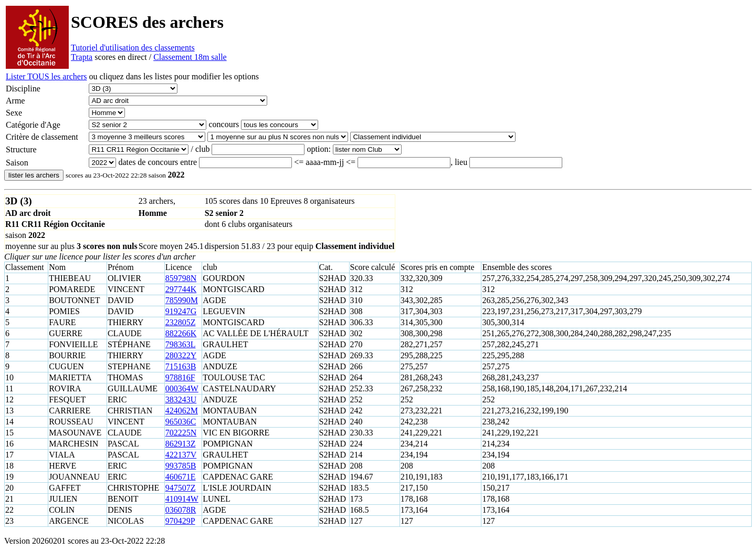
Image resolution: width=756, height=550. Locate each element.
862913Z (181, 444)
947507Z (181, 488)
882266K (181, 333)
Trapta (82, 57)
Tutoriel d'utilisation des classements (133, 48)
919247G (181, 311)
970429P (180, 521)
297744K (181, 289)
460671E (181, 477)
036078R (181, 510)
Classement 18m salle (190, 57)
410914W (182, 499)
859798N (181, 278)
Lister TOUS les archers (46, 76)
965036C (181, 422)
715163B (181, 366)
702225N (181, 433)
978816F (180, 377)
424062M (182, 411)
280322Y (181, 355)
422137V (181, 455)
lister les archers (34, 175)
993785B (181, 466)
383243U (181, 399)
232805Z (181, 322)
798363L (181, 344)
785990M (182, 300)
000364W (182, 388)
